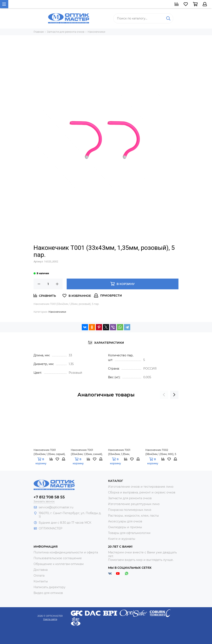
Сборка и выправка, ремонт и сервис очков (142, 492)
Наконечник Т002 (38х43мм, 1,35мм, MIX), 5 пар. (161, 452)
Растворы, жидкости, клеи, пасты (133, 516)
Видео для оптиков (48, 593)
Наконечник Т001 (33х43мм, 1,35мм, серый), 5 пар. (49, 452)
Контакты (41, 581)
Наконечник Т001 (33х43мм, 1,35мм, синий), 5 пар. (87, 452)
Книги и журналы (122, 539)
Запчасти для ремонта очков (130, 498)
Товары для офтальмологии (129, 533)
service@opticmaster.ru (56, 507)
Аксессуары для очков (125, 521)
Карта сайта (50, 619)
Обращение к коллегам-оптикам (59, 564)
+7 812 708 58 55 (49, 497)
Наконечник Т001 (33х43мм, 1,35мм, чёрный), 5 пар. (119, 452)
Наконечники (57, 312)
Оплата (39, 576)
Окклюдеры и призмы (125, 527)
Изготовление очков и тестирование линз (141, 487)
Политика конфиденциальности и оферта (66, 552)
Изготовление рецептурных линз (134, 504)
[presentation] (164, 395)
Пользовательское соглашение (58, 558)
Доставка (41, 570)
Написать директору (49, 587)
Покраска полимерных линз (130, 510)
